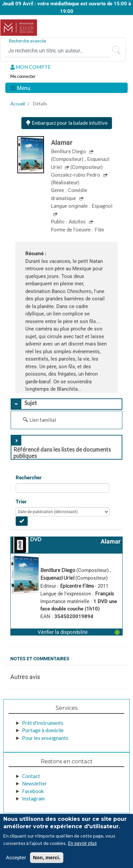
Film (99, 229)
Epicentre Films (77, 586)
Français (104, 593)
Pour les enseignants (45, 738)
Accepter (16, 858)
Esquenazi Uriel (58, 578)
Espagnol (102, 206)
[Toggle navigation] (20, 88)
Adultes (78, 221)
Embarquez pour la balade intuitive (67, 123)
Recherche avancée (27, 41)
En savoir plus (82, 843)
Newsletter (34, 783)
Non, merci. (47, 857)
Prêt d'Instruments (43, 723)
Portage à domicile (43, 730)
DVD (36, 539)
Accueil (18, 104)
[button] (66, 632)
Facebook (33, 791)
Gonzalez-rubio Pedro (76, 175)
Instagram (33, 798)
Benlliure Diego (69, 151)
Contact (31, 776)
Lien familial (43, 420)
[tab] (66, 404)
